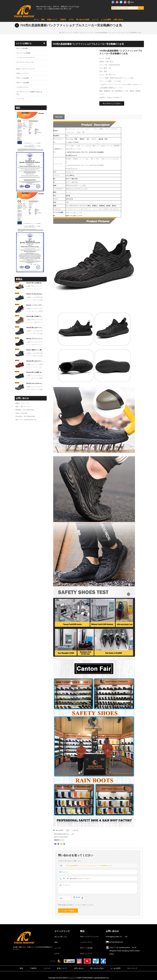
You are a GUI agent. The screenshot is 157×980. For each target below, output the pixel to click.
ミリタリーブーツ (23, 87)
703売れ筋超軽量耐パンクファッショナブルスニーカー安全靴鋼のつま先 (88, 866)
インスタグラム (125, 2)
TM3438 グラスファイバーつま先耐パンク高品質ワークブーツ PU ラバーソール (35, 339)
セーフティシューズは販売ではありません (29, 93)
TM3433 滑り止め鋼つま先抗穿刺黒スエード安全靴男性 (35, 372)
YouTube (117, 2)
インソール (20, 99)
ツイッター (121, 2)
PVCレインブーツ (23, 73)
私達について (52, 20)
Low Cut (75, 830)
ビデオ (71, 20)
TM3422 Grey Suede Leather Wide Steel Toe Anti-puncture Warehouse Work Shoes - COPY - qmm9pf (35, 383)
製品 (43, 20)
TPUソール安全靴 (23, 78)
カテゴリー (70, 33)
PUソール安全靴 (22, 48)
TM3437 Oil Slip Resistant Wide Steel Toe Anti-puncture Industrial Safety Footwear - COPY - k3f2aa (35, 294)
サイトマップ (132, 968)
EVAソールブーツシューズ (83, 33)
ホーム (36, 20)
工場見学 (63, 20)
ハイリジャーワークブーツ (26, 58)
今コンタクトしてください (112, 103)
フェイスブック (113, 2)
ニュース (95, 20)
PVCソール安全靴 (23, 83)
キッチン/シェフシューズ (25, 62)
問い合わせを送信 (83, 20)
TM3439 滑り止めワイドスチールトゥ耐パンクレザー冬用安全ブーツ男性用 (35, 328)
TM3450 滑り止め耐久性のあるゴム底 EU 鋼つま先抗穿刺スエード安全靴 (35, 283)
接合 (68, 830)
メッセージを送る (68, 911)
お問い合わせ (118, 20)
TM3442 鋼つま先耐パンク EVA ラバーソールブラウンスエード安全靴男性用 (35, 316)
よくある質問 (106, 20)
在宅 (62, 33)
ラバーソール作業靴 (23, 53)
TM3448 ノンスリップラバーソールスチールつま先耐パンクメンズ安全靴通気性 (35, 305)
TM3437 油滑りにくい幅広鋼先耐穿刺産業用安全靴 (35, 350)
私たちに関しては (61, 937)
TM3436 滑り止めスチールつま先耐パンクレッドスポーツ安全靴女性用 (35, 361)
